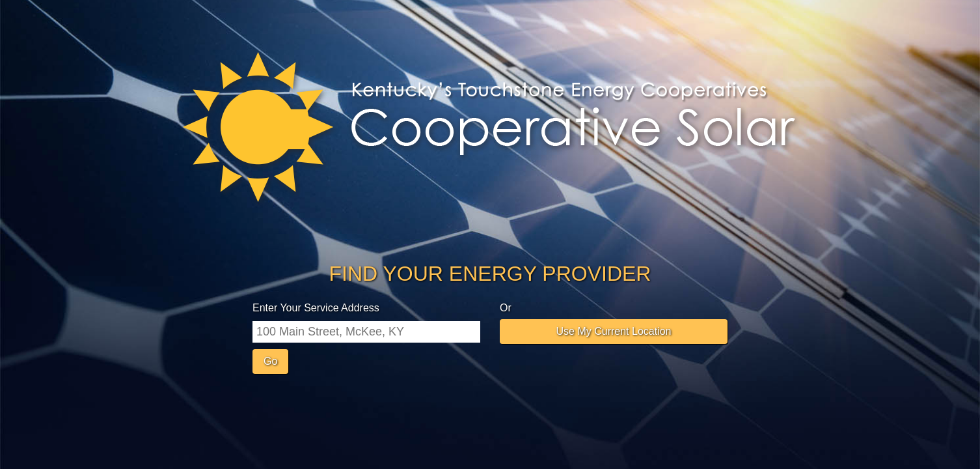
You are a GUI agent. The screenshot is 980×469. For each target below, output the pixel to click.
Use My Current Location (614, 331)
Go (270, 361)
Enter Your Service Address (316, 308)
